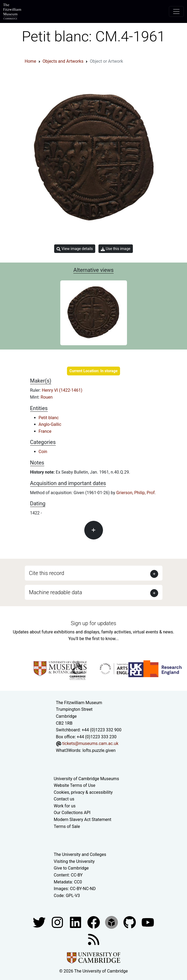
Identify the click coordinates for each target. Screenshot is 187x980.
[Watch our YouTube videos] (148, 922)
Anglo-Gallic (50, 424)
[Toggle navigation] (176, 11)
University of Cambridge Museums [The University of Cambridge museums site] (87, 779)
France (45, 431)
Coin (43, 452)
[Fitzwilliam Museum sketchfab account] (112, 922)
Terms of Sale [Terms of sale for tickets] (67, 826)
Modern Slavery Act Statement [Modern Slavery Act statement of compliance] (83, 820)
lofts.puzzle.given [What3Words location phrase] (99, 750)
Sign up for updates (93, 623)
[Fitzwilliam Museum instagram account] (58, 922)
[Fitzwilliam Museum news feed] (94, 939)
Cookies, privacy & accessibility (83, 792)
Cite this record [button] (47, 573)
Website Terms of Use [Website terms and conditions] (75, 785)
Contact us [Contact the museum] (64, 799)
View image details (75, 249)
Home (31, 61)
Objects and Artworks (63, 61)
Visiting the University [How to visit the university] (74, 861)
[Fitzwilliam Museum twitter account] (40, 922)
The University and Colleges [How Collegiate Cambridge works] (80, 854)
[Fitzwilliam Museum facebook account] (76, 922)
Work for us (65, 806)
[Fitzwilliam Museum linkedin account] (94, 922)
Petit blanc (49, 418)
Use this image (116, 249)
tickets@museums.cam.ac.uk (90, 743)
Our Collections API (72, 813)
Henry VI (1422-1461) (62, 390)
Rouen (47, 397)
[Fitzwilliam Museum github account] (130, 922)
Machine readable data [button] (56, 592)
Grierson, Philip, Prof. (136, 493)
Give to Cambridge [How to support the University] (71, 868)
